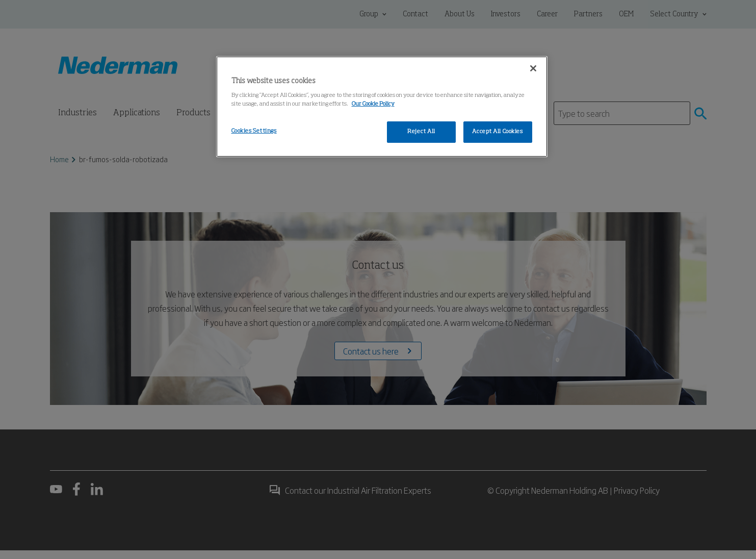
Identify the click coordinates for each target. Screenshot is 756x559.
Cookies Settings (254, 131)
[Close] (533, 68)
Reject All (421, 132)
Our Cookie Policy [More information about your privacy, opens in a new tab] (373, 104)
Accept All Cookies (497, 132)
